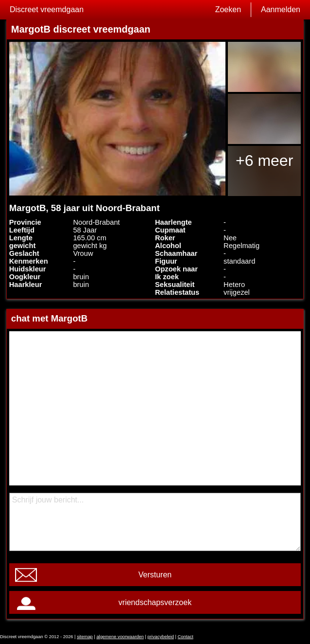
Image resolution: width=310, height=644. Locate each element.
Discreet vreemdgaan (47, 9)
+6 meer (264, 161)
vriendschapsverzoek (155, 602)
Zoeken (228, 9)
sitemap (85, 637)
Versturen (155, 575)
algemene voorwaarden (120, 637)
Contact (186, 637)
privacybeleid (161, 637)
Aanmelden (281, 9)
